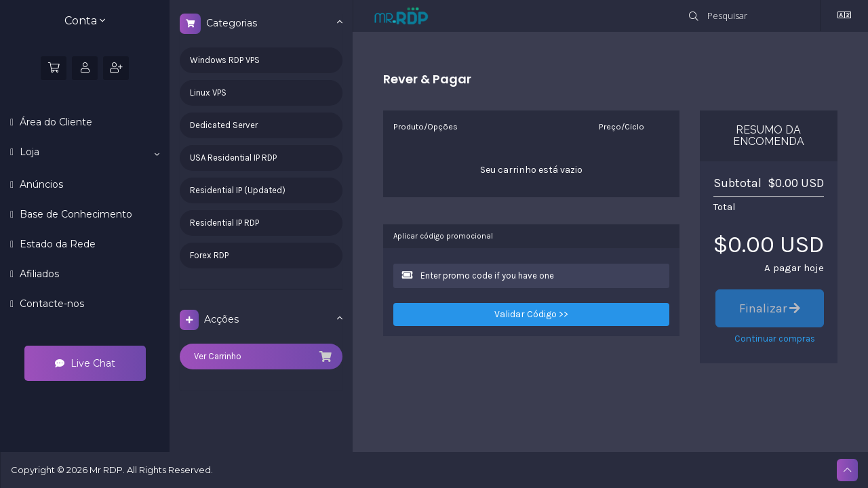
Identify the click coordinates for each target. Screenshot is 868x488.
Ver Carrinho (261, 357)
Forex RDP (209, 255)
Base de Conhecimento (75, 214)
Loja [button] (88, 152)
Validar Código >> (531, 314)
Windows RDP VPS (225, 60)
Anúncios (40, 184)
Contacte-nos (51, 304)
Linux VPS (208, 93)
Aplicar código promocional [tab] (443, 236)
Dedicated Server (224, 125)
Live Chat (85, 363)
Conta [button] (85, 21)
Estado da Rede (56, 244)
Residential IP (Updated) (238, 190)
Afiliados (38, 274)
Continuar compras (775, 339)
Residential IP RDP (224, 223)
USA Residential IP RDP (233, 158)
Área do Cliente (55, 122)
